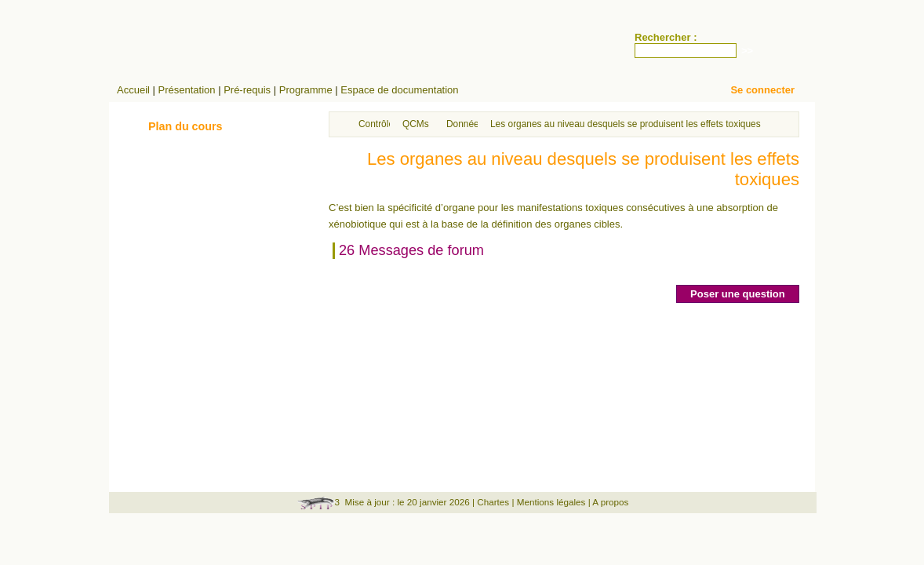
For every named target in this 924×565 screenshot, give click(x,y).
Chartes (493, 502)
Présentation (187, 90)
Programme (306, 90)
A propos (610, 502)
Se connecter (762, 90)
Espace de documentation (399, 90)
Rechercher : (666, 37)
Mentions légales (551, 502)
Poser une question (738, 294)
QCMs (416, 124)
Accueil (133, 90)
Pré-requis (247, 90)
